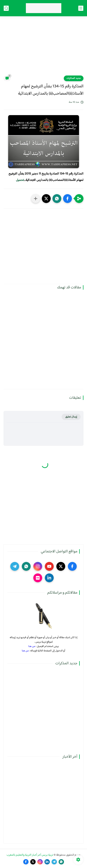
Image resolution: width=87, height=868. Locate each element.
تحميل (20, 180)
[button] (68, 199)
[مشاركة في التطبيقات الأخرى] (36, 199)
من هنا (32, 646)
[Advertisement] (43, 48)
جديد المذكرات (74, 78)
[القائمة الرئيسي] (81, 8)
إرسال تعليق (71, 417)
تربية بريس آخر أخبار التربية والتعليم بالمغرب (30, 855)
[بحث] (6, 8)
